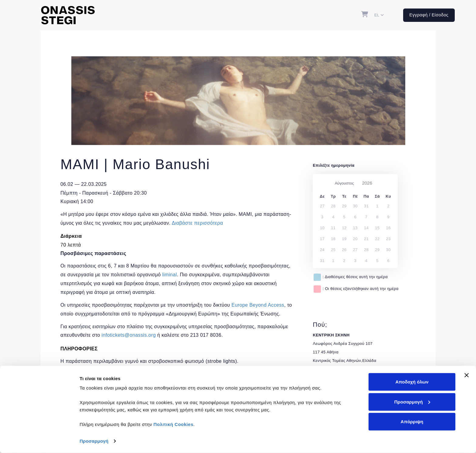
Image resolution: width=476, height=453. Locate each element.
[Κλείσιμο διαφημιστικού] (467, 375)
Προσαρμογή (94, 441)
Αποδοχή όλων (412, 382)
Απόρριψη (412, 422)
